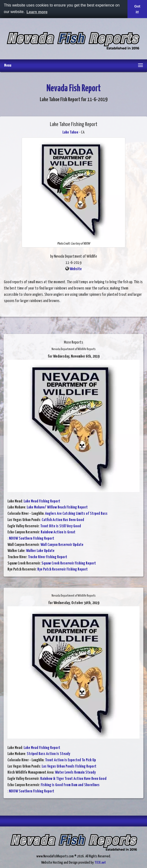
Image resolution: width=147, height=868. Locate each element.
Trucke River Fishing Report (48, 557)
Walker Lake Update (40, 551)
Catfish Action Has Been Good (63, 520)
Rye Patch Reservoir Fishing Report (63, 569)
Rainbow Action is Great (58, 532)
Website (76, 269)
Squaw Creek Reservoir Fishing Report (69, 563)
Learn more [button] (37, 12)
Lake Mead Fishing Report (42, 501)
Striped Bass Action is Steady (48, 754)
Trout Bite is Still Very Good (61, 526)
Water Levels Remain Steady (75, 773)
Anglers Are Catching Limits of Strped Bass (76, 514)
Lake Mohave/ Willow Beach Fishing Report (57, 507)
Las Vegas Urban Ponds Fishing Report (69, 766)
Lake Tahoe (70, 132)
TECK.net (100, 863)
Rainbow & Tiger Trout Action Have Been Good (73, 779)
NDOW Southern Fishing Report (32, 539)
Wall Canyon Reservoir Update (62, 545)
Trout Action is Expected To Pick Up (70, 760)
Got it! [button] (137, 9)
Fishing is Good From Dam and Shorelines (70, 785)
